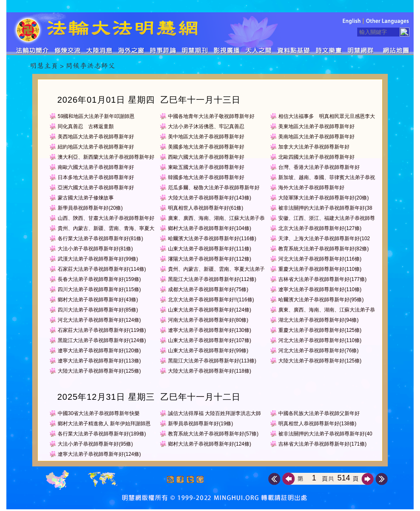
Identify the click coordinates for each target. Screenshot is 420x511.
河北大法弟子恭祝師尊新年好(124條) (99, 320)
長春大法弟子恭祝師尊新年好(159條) (99, 279)
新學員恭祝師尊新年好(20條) (90, 208)
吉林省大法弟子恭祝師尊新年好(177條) (322, 279)
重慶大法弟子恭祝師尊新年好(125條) (320, 330)
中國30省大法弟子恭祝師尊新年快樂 (99, 413)
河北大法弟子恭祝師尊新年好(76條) (318, 351)
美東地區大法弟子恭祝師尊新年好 (316, 126)
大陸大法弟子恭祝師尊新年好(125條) (320, 361)
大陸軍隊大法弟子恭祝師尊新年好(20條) (323, 198)
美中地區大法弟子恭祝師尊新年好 (206, 137)
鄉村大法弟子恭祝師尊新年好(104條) (210, 228)
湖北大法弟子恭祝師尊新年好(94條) (318, 320)
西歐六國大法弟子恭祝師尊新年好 (206, 157)
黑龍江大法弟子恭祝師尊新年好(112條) (212, 279)
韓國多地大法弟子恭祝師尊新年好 (206, 177)
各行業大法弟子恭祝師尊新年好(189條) (102, 434)
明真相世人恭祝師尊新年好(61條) (206, 208)
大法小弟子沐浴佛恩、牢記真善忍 (206, 126)
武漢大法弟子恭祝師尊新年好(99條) (98, 259)
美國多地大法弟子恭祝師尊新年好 (206, 147)
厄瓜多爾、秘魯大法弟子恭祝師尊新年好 (214, 188)
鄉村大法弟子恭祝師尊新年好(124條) (210, 444)
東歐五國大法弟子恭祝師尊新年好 (206, 167)
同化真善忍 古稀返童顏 (86, 126)
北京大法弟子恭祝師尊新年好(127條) (320, 228)
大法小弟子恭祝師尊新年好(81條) (95, 249)
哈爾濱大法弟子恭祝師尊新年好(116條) (212, 239)
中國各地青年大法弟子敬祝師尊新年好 (211, 116)
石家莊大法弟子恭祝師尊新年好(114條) (102, 269)
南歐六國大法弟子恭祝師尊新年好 (96, 167)
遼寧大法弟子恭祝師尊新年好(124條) (99, 454)
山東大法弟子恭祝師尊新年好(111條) (210, 249)
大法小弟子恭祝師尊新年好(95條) (95, 444)
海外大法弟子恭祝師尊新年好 (311, 188)
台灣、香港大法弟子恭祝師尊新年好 (319, 167)
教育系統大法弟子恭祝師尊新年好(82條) (323, 249)
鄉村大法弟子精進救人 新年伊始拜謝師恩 (104, 424)
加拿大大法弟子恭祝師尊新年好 (314, 147)
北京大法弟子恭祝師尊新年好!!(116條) (211, 300)
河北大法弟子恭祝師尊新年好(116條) (320, 259)
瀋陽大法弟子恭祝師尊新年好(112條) (210, 259)
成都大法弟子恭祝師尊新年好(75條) (208, 289)
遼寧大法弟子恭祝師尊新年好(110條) (320, 289)
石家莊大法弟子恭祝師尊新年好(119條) (102, 330)
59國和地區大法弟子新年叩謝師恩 (96, 116)
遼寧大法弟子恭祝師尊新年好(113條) (99, 361)
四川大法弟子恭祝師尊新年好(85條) (98, 310)
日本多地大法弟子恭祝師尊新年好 (96, 177)
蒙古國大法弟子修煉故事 (86, 198)
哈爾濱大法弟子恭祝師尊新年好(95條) (321, 300)
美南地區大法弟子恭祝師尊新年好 (316, 137)
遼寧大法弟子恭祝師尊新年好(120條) (99, 351)
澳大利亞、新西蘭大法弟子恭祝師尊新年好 (106, 157)
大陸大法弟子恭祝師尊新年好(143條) (210, 198)
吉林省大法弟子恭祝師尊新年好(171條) (322, 444)
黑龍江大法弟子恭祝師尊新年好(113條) (212, 361)
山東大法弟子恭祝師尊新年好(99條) (208, 351)
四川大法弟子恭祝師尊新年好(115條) (99, 289)
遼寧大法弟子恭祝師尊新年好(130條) (210, 330)
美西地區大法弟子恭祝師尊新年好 (96, 137)
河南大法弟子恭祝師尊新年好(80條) (208, 320)
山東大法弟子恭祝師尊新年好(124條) (210, 310)
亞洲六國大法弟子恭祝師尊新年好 (96, 188)
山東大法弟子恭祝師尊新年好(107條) (210, 340)
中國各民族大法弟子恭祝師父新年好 (319, 413)
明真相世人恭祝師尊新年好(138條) (317, 424)
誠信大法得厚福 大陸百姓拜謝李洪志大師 (214, 413)
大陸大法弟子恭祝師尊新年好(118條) (210, 371)
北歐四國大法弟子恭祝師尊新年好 (316, 157)
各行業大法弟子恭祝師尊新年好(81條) (100, 239)
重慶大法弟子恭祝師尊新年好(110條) (320, 269)
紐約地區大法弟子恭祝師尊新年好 (96, 147)
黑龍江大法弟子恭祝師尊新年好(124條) (102, 340)
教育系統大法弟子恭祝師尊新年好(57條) (213, 434)
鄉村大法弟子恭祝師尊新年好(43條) (98, 300)
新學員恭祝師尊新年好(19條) (200, 424)
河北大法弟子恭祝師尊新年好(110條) (320, 340)
